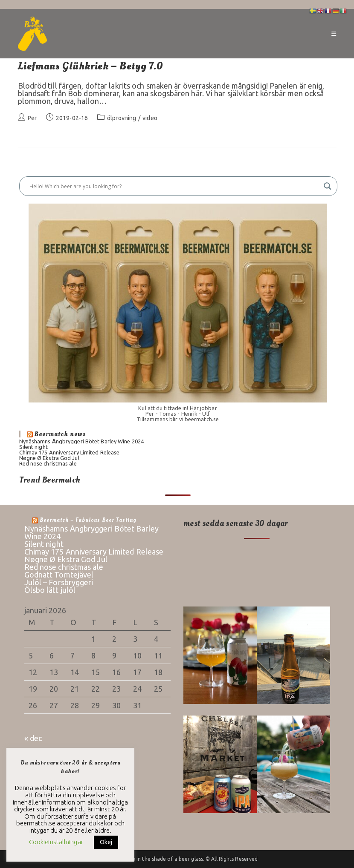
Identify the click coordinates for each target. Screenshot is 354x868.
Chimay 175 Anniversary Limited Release (70, 452)
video (150, 118)
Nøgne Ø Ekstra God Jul (49, 458)
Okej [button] (106, 842)
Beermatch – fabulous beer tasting (88, 520)
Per (32, 118)
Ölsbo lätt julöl (50, 590)
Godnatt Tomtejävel (59, 575)
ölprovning (122, 118)
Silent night (33, 447)
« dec (33, 738)
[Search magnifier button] (328, 186)
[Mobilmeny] (334, 34)
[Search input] (174, 186)
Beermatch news (60, 434)
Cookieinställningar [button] (56, 842)
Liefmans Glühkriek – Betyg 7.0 (91, 66)
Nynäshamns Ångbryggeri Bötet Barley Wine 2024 (82, 441)
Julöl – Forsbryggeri (59, 582)
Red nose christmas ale (48, 463)
